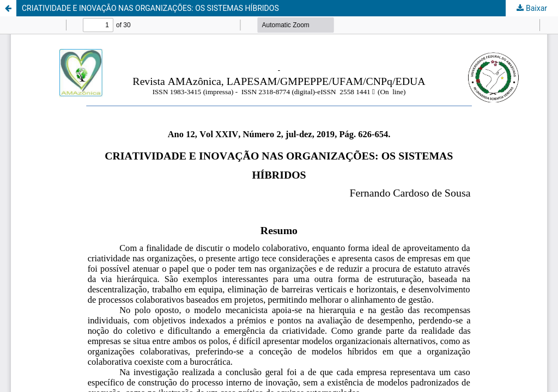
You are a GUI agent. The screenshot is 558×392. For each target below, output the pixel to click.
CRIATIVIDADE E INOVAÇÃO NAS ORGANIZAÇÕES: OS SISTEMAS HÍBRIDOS (150, 8)
